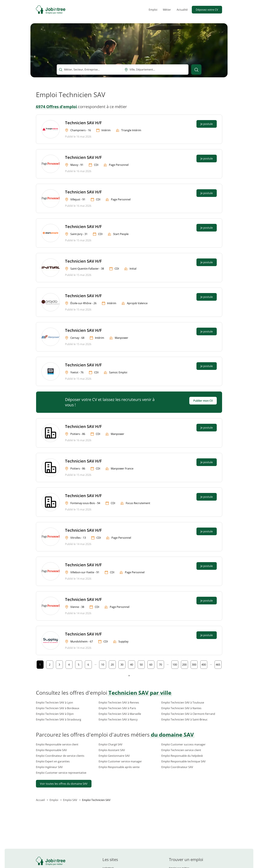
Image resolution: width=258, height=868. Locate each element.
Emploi (153, 10)
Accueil (41, 800)
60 (152, 664)
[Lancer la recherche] (196, 70)
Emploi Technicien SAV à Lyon (54, 703)
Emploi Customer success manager (183, 744)
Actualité (182, 10)
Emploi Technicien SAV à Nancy (118, 719)
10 (104, 664)
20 (113, 664)
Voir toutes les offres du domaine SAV (64, 784)
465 (219, 664)
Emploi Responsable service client (57, 744)
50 (142, 664)
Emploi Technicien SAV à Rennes (119, 703)
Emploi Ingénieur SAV (49, 767)
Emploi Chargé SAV (111, 744)
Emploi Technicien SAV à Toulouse (183, 703)
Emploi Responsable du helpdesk (182, 756)
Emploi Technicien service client (181, 750)
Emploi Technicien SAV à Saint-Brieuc (184, 719)
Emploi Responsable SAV (51, 750)
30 (123, 664)
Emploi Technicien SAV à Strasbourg (59, 719)
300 (195, 664)
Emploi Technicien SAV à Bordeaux (58, 708)
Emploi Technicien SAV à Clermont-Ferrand (188, 714)
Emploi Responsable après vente (119, 767)
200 (185, 664)
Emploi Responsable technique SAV (183, 761)
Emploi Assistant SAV (112, 750)
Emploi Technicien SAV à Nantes (181, 708)
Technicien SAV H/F (83, 123)
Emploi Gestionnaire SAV (114, 756)
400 (204, 664)
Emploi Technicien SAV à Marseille (120, 714)
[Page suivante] (129, 675)
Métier (167, 10)
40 (132, 664)
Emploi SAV (70, 800)
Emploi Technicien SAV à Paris (117, 708)
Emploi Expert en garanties (53, 761)
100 (175, 664)
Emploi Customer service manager (120, 761)
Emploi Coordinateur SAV (177, 767)
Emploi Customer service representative (61, 773)
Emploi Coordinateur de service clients (60, 756)
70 (161, 664)
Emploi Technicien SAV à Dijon (55, 714)
